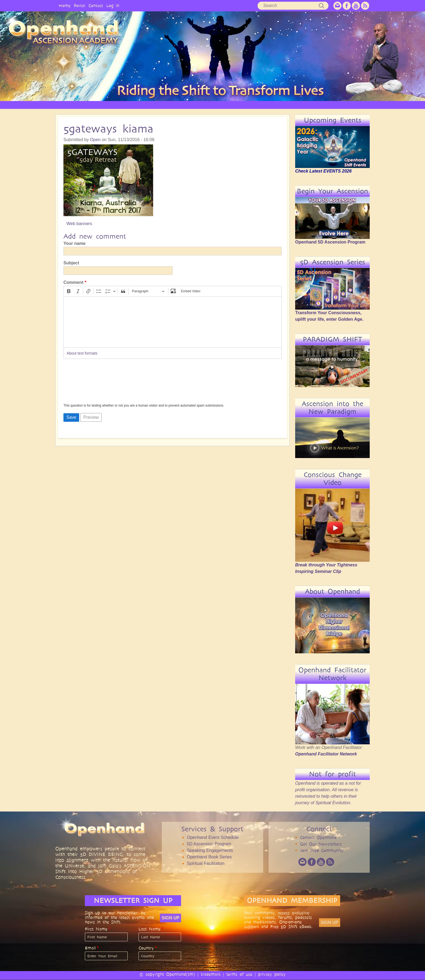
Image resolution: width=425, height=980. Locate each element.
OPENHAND (122, 105)
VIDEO (235, 105)
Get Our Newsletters (321, 844)
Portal (79, 6)
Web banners (79, 224)
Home (65, 6)
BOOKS (279, 105)
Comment (73, 282)
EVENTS (335, 105)
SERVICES (184, 105)
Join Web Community (322, 850)
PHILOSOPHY (154, 105)
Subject (71, 263)
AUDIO (257, 105)
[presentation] (86, 383)
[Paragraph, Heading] (148, 291)
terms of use (239, 974)
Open (95, 140)
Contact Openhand (318, 837)
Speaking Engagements (210, 850)
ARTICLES (210, 105)
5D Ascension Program (209, 844)
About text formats (82, 353)
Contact (96, 6)
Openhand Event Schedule (213, 837)
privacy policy (272, 974)
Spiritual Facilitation (206, 863)
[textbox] (173, 322)
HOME (96, 105)
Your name (75, 243)
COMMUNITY (307, 105)
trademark (211, 974)
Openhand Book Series (209, 857)
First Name (96, 929)
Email (90, 948)
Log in (113, 6)
